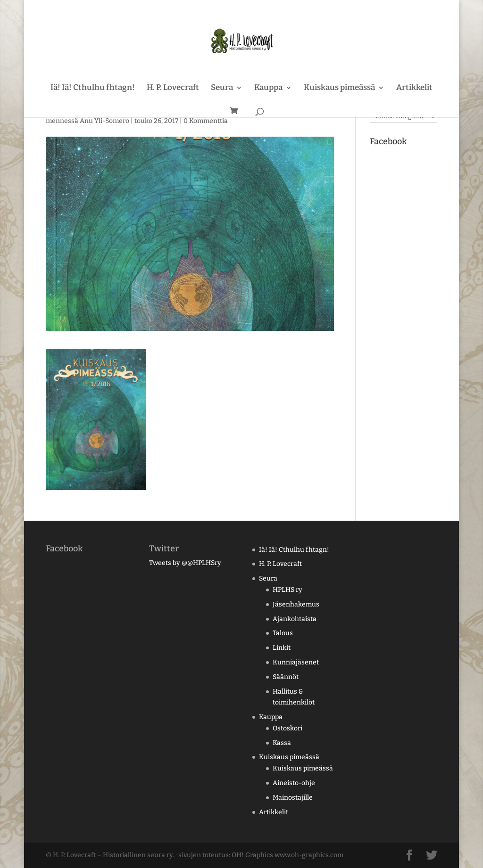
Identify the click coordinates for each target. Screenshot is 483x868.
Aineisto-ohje (294, 783)
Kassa (282, 743)
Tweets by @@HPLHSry (185, 563)
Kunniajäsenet (296, 662)
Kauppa (268, 88)
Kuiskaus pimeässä (339, 88)
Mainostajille (293, 798)
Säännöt (286, 677)
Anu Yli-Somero (104, 121)
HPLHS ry (287, 590)
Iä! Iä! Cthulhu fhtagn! (93, 88)
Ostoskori (287, 728)
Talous (283, 633)
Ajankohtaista (295, 619)
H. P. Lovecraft (173, 88)
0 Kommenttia (206, 121)
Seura (222, 88)
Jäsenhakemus (296, 604)
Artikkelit (414, 88)
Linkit (282, 648)
